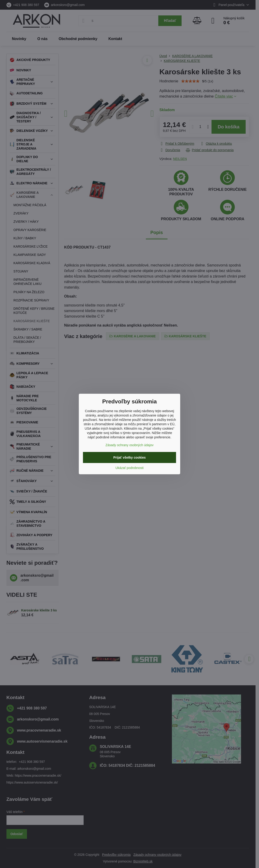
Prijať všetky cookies (130, 457)
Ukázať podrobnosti (129, 468)
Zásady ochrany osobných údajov (130, 445)
